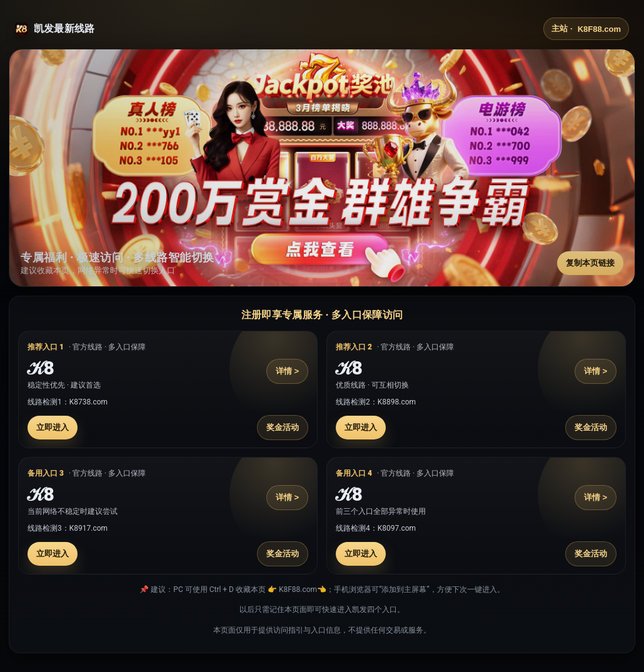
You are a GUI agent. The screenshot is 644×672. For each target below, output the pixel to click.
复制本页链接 (590, 263)
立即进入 (53, 427)
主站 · (586, 29)
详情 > (287, 371)
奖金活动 (283, 427)
